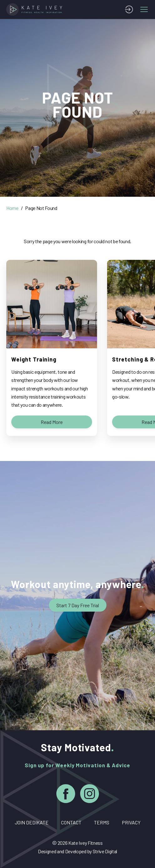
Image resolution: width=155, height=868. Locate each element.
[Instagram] (90, 795)
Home (12, 208)
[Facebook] (66, 795)
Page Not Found (41, 208)
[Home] (36, 9)
